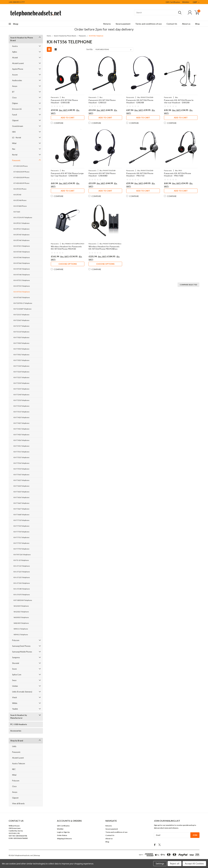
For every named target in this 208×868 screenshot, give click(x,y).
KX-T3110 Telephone (21, 332)
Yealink (15, 709)
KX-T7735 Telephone (21, 543)
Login (59, 832)
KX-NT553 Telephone (22, 286)
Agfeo (15, 52)
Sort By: (90, 49)
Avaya (15, 86)
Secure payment (123, 24)
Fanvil (15, 115)
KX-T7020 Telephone (21, 337)
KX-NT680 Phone (20, 206)
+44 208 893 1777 (17, 2)
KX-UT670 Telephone (22, 595)
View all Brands (18, 803)
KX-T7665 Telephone (21, 503)
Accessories (16, 731)
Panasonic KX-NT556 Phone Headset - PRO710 (140, 175)
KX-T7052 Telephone (21, 355)
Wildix (15, 703)
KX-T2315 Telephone (21, 315)
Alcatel (15, 58)
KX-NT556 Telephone (22, 292)
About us (186, 24)
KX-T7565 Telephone (21, 475)
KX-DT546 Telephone (22, 240)
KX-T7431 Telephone (21, 429)
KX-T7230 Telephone (21, 383)
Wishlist (186, 2)
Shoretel (16, 663)
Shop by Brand (17, 741)
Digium (15, 103)
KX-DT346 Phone (20, 200)
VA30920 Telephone (21, 617)
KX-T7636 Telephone (21, 497)
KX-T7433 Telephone (21, 435)
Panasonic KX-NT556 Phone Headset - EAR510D (64, 101)
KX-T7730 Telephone (21, 532)
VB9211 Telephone (21, 629)
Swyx (14, 680)
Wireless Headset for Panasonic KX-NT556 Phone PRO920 (66, 248)
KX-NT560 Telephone (22, 297)
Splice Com (17, 675)
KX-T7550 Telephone (21, 469)
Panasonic (16, 160)
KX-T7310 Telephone (21, 406)
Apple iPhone (18, 69)
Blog (197, 24)
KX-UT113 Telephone (22, 566)
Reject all (175, 864)
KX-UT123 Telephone (22, 572)
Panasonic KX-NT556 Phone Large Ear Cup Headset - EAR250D (67, 175)
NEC (14, 769)
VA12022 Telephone (21, 612)
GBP (196, 2)
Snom (14, 669)
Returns (107, 24)
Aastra (15, 46)
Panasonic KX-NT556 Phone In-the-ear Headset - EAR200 (179, 101)
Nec (14, 149)
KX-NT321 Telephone (22, 246)
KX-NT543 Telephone (22, 269)
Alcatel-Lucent (18, 63)
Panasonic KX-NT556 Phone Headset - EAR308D (102, 175)
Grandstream (18, 126)
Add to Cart (68, 118)
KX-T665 (17, 212)
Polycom (16, 640)
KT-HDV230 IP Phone (21, 172)
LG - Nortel (17, 138)
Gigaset (15, 120)
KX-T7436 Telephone (21, 440)
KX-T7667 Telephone (21, 509)
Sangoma (16, 657)
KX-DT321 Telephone (22, 223)
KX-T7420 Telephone (21, 417)
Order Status (62, 835)
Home (49, 36)
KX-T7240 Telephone (21, 395)
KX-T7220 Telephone (21, 372)
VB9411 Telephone (21, 635)
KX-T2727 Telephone (21, 326)
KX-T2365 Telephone (21, 320)
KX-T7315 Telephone (21, 412)
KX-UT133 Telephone (22, 577)
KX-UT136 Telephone (22, 583)
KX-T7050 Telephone (21, 349)
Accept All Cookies (194, 864)
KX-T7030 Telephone (21, 343)
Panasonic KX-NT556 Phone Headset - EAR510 (102, 101)
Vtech (15, 697)
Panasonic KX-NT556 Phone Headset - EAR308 (140, 101)
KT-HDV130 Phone (21, 166)
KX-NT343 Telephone (22, 252)
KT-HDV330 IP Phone (21, 177)
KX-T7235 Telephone (21, 389)
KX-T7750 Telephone (21, 549)
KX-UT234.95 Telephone (23, 217)
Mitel (14, 143)
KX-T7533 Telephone (21, 457)
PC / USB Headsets (19, 724)
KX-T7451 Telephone (21, 446)
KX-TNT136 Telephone (22, 555)
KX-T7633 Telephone (21, 492)
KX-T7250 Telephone (21, 400)
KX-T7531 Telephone (21, 452)
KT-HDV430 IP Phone (21, 183)
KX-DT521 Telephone (22, 229)
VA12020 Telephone (21, 606)
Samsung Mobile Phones (22, 652)
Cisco (14, 98)
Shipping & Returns (64, 839)
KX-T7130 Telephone (21, 366)
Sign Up (67, 832)
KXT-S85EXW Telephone (23, 600)
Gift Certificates (173, 2)
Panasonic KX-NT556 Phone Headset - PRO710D (177, 175)
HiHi (14, 132)
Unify (14, 746)
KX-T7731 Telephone (21, 537)
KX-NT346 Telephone (22, 257)
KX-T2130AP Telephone (22, 309)
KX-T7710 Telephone (21, 520)
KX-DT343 (17, 195)
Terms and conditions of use (148, 24)
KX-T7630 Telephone (21, 486)
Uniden (15, 686)
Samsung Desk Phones (21, 646)
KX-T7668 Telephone (21, 515)
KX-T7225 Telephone (21, 377)
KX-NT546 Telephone (22, 275)
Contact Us (172, 24)
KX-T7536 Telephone (21, 463)
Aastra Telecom (19, 763)
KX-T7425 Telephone (21, 423)
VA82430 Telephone (21, 623)
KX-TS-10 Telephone (21, 560)
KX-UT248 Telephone (22, 589)
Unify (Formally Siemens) (22, 692)
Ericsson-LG (17, 109)
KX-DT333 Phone (20, 189)
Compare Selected (188, 285)
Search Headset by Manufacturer (19, 717)
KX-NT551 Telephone (22, 280)
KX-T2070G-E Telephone (23, 303)
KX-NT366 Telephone (22, 263)
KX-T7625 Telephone (21, 480)
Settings (160, 864)
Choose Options (68, 264)
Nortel (15, 155)
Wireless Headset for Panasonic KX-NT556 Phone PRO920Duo (104, 248)
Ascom (15, 75)
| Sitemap (36, 855)
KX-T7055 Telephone (21, 360)
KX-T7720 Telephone (21, 526)
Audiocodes (17, 80)
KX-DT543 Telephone (22, 235)
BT (13, 92)
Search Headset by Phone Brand (22, 39)
